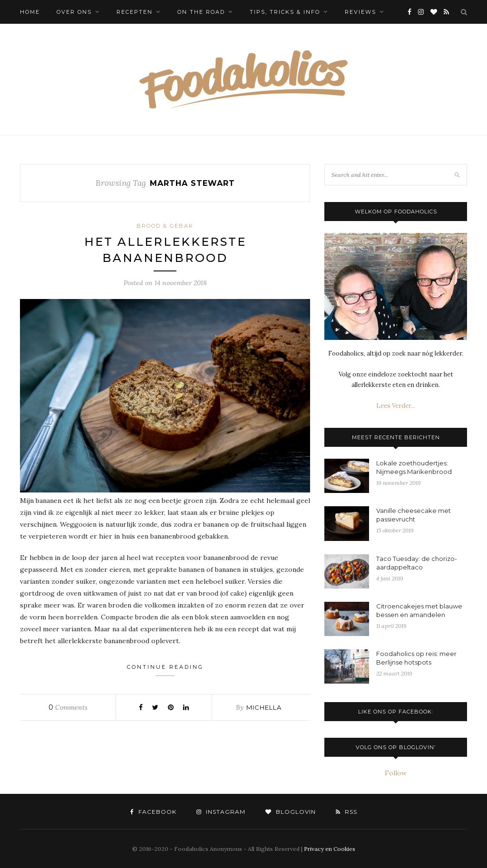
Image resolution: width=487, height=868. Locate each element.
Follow (396, 773)
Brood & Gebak (165, 226)
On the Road (201, 12)
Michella (264, 707)
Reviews (360, 12)
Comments (68, 707)
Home (30, 12)
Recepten (135, 12)
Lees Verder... (396, 406)
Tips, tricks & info (285, 12)
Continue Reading (165, 670)
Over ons (74, 12)
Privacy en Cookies (330, 849)
